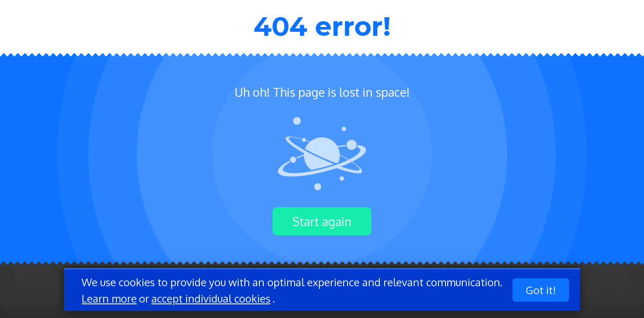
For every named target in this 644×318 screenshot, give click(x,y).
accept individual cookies (211, 298)
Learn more (109, 298)
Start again (322, 221)
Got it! (541, 290)
